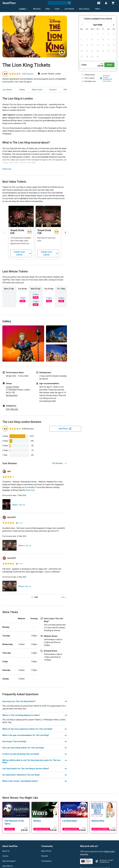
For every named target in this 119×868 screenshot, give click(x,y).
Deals (57, 9)
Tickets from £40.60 (22, 253)
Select (109, 65)
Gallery (22, 90)
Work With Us (8, 866)
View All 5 (62, 359)
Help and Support (9, 861)
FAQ (65, 90)
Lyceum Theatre (12, 387)
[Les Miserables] (74, 821)
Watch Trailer (37, 90)
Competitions (46, 861)
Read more (7, 169)
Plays (48, 9)
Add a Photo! (46, 851)
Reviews (53, 90)
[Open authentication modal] (106, 3)
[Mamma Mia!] (103, 821)
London (24, 9)
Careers (5, 856)
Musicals (37, 9)
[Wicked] (45, 821)
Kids (8, 409)
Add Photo (48, 429)
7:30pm (22, 298)
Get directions (12, 395)
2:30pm (36, 294)
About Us (6, 851)
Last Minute (69, 9)
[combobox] (59, 3)
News (98, 9)
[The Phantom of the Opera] (16, 822)
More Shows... (85, 9)
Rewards (45, 856)
